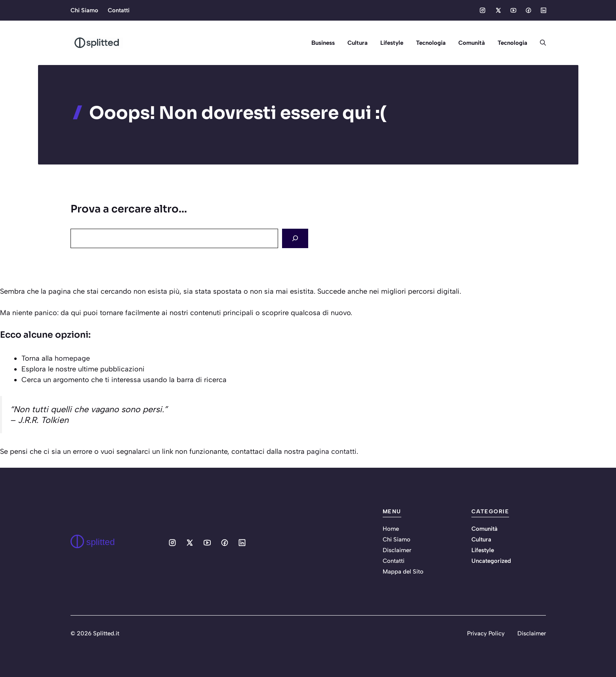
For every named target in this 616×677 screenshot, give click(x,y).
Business (323, 43)
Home (391, 529)
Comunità (472, 43)
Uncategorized (491, 561)
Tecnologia (431, 43)
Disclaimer (397, 550)
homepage (72, 358)
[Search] (295, 238)
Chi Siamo (84, 10)
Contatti (119, 10)
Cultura (358, 43)
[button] (540, 43)
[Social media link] (483, 10)
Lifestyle (392, 43)
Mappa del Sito (403, 572)
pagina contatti (332, 451)
